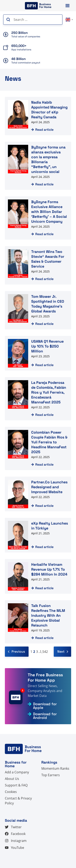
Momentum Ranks (55, 768)
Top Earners (51, 775)
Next (63, 652)
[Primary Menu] (67, 6)
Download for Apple (45, 706)
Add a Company (17, 772)
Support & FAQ (16, 785)
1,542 (44, 652)
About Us (12, 779)
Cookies (11, 792)
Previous (16, 652)
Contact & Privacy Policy (18, 801)
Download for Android (45, 716)
